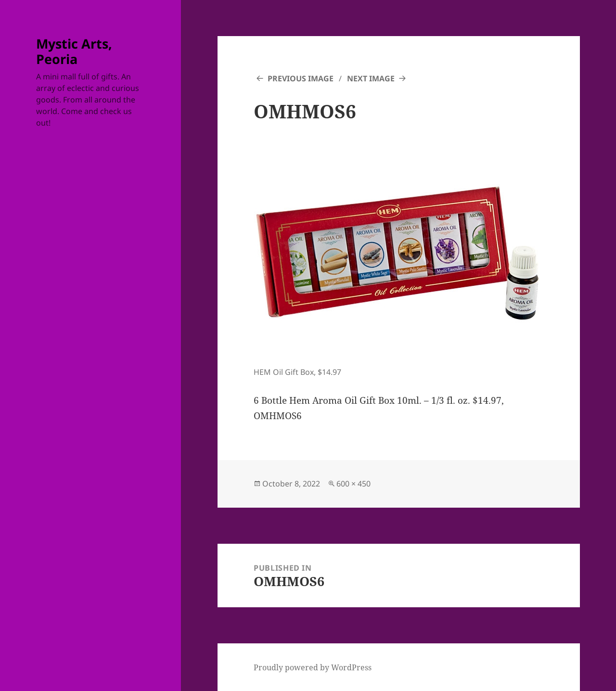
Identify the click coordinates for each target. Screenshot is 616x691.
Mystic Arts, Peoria (74, 51)
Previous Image (301, 78)
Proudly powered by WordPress (313, 667)
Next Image (371, 78)
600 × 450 (353, 484)
